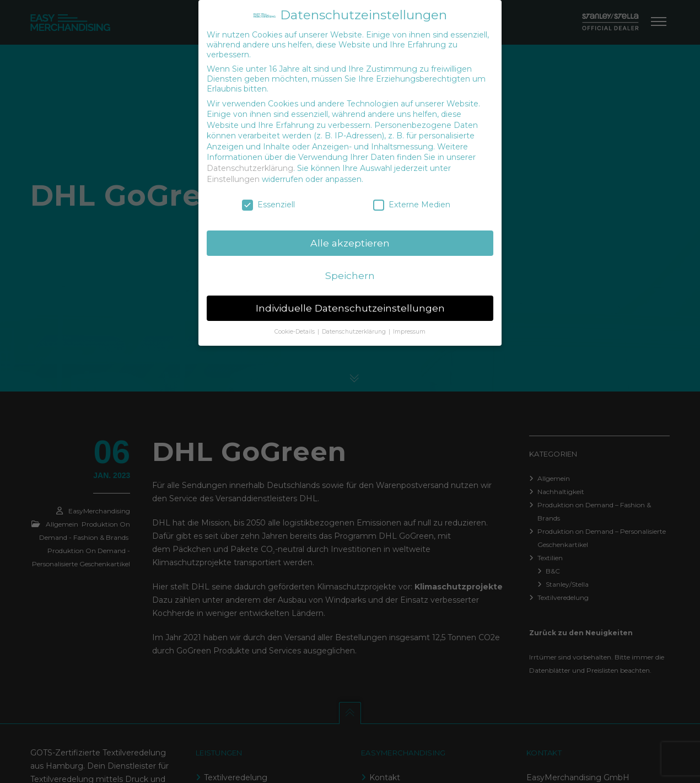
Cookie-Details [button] (295, 332)
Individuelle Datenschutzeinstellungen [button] (350, 308)
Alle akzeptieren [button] (350, 243)
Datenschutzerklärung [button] (355, 332)
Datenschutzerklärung (250, 168)
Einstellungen (233, 179)
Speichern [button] (350, 275)
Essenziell (268, 205)
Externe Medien (412, 205)
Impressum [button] (409, 332)
